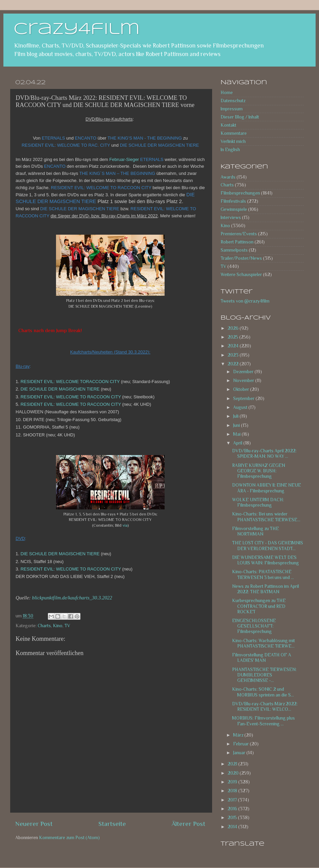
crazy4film (77, 30)
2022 (234, 364)
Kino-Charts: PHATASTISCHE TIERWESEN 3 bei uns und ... (263, 574)
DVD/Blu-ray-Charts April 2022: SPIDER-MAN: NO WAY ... (264, 454)
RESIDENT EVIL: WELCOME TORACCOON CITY (70, 382)
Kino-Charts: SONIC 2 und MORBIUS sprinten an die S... (263, 692)
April (238, 443)
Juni (237, 425)
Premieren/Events (239, 234)
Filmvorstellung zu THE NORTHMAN (256, 531)
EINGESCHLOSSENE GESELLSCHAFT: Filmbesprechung (254, 626)
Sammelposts (234, 250)
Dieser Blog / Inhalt (240, 117)
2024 (234, 346)
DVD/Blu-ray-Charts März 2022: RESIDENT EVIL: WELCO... (265, 707)
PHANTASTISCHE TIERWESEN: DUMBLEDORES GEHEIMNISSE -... (264, 675)
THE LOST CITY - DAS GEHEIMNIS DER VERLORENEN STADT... (268, 546)
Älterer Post (189, 824)
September (244, 399)
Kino (58, 626)
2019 (233, 782)
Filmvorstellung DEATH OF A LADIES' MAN (262, 658)
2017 (233, 800)
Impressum (232, 109)
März (239, 735)
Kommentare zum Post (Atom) (69, 838)
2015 (233, 818)
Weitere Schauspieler (241, 275)
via (125, 525)
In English (230, 150)
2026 (234, 328)
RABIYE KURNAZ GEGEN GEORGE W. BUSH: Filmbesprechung (259, 471)
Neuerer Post (34, 824)
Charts (44, 626)
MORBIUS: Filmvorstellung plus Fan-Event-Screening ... (264, 721)
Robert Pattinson (237, 242)
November (244, 381)
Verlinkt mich (233, 141)
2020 (234, 773)
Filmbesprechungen (240, 193)
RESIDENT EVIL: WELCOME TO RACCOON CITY (70, 397)
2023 (234, 355)
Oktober (242, 389)
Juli (236, 416)
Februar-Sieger (124, 159)
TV (67, 626)
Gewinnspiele (234, 209)
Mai (237, 434)
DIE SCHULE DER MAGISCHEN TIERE (60, 389)
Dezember (244, 372)
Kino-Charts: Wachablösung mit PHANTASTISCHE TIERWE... (264, 643)
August (241, 407)
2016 (233, 809)
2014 (233, 827)
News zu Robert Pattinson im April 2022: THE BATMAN (266, 589)
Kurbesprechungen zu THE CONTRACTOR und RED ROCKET (259, 606)
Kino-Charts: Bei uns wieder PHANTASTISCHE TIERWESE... (266, 517)
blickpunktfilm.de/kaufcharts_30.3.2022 (72, 598)
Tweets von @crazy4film (245, 301)
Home (227, 93)
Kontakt (228, 125)
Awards (228, 177)
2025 (233, 337)
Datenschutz (233, 101)
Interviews (231, 218)
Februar (241, 744)
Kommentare (234, 133)
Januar (240, 753)
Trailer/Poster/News (241, 258)
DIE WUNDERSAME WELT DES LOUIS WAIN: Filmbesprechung (266, 560)
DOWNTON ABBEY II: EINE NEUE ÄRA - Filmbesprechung (267, 488)
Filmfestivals (233, 201)
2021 (233, 764)
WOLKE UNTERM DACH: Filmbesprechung (258, 502)
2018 (233, 791)
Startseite (112, 824)
